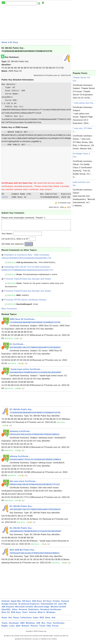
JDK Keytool (8, 609)
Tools (25, 615)
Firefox (56, 603)
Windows (51, 615)
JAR (38, 625)
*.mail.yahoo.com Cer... (84, 103)
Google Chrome (9, 606)
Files (49, 625)
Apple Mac (16, 603)
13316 (6, 197)
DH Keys (27, 603)
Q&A (18, 628)
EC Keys (14, 42)
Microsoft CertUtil (24, 609)
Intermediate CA (49, 606)
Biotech (26, 628)
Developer (14, 625)
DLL (43, 625)
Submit (29, 246)
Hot (10, 620)
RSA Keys (16, 615)
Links (12, 628)
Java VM (62, 606)
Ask (53, 620)
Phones (34, 628)
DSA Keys (37, 603)
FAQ (49, 628)
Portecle (23, 612)
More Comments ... (10, 311)
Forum (55, 628)
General (65, 603)
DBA (23, 625)
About (16, 620)
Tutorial (33, 615)
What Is (42, 615)
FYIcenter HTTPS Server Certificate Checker (25, 302)
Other (15, 612)
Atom (48, 620)
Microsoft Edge (42, 609)
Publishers (34, 612)
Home (4, 42)
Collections (26, 620)
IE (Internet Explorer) (29, 606)
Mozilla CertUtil (58, 609)
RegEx (5, 628)
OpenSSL (6, 612)
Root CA (6, 615)
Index (36, 620)
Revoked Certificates (51, 612)
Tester (5, 625)
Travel (42, 628)
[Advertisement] (36, 23)
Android (6, 603)
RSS (42, 620)
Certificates (59, 625)
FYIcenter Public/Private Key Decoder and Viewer (28, 281)
